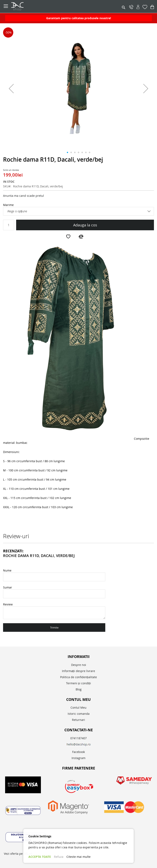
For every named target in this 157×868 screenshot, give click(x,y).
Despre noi (79, 665)
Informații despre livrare (79, 671)
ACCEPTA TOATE (40, 857)
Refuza (59, 857)
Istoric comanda (79, 714)
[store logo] (37, 6)
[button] (11, 88)
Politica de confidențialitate (79, 677)
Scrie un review (11, 170)
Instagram (78, 758)
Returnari (78, 720)
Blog (79, 689)
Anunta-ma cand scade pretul (24, 196)
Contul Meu (78, 707)
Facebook (78, 752)
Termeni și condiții (79, 683)
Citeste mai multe (78, 857)
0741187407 (78, 738)
